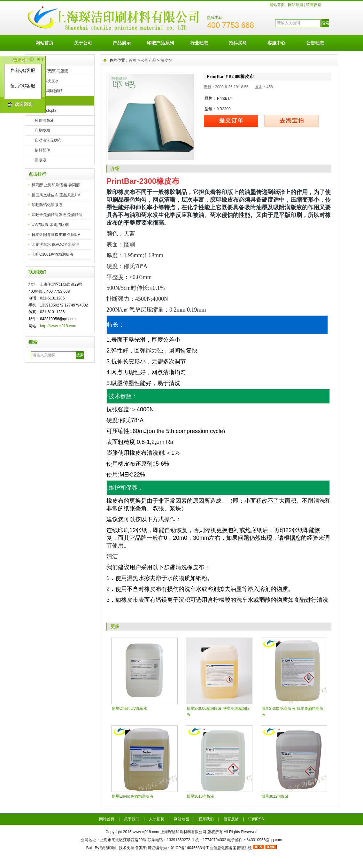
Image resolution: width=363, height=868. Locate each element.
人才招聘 (157, 819)
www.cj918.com (146, 832)
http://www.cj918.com (58, 326)
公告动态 (315, 43)
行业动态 (199, 43)
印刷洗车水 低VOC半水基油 (55, 244)
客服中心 (276, 43)
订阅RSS (256, 819)
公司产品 (149, 60)
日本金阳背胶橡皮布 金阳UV (56, 235)
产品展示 (122, 43)
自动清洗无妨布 (48, 140)
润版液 (41, 160)
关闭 (41, 59)
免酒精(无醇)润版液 (51, 71)
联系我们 (206, 819)
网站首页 (277, 5)
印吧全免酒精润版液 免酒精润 (57, 215)
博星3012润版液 (275, 796)
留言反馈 (314, 5)
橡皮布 (41, 101)
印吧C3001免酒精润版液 (53, 254)
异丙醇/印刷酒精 (49, 91)
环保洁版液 (44, 120)
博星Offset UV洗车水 (130, 709)
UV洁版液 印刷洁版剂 (50, 225)
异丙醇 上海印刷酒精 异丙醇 (56, 185)
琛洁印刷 (108, 848)
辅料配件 (42, 150)
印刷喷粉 (42, 130)
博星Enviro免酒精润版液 (133, 796)
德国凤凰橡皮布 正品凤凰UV (56, 195)
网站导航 (296, 5)
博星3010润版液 (201, 796)
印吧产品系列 (160, 43)
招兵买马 (238, 43)
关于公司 (83, 43)
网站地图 (181, 819)
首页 (133, 60)
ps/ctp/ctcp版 (46, 111)
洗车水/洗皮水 (47, 81)
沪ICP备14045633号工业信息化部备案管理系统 (211, 848)
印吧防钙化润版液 (47, 205)
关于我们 (132, 819)
